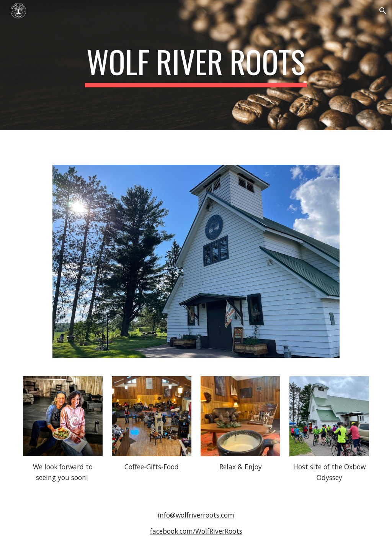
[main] (196, 65)
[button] (383, 11)
